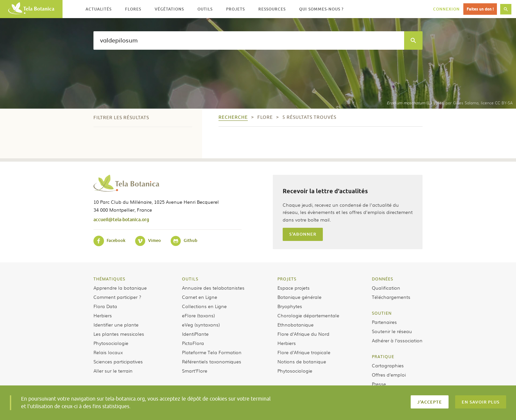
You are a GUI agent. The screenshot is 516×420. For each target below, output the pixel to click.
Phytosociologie (111, 343)
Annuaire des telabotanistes (213, 288)
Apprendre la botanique (120, 288)
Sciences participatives (118, 361)
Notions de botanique (302, 361)
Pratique (383, 356)
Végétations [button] (169, 9)
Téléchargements (391, 297)
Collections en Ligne (204, 306)
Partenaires (384, 322)
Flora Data (105, 306)
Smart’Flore (195, 371)
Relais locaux (108, 352)
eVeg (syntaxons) (201, 325)
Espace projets (294, 288)
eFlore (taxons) (198, 315)
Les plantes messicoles (119, 334)
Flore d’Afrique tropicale (304, 352)
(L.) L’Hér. (415, 103)
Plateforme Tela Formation (212, 352)
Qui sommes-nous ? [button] (321, 9)
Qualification (386, 288)
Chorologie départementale (308, 315)
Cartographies (388, 365)
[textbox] (249, 40)
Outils (190, 279)
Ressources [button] (272, 9)
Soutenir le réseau (392, 331)
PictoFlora (193, 343)
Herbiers (103, 315)
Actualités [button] (99, 9)
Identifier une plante (116, 325)
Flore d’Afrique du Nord (303, 334)
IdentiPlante (195, 334)
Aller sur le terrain (113, 371)
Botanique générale (299, 297)
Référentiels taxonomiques (212, 361)
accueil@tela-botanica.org (121, 219)
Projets (287, 279)
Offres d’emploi (389, 375)
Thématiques (109, 279)
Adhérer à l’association (397, 340)
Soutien (382, 313)
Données (383, 279)
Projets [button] (235, 9)
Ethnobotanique (296, 325)
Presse (379, 384)
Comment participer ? (117, 297)
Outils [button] (205, 9)
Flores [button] (133, 9)
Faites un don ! (480, 9)
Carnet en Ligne (200, 297)
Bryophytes (290, 306)
